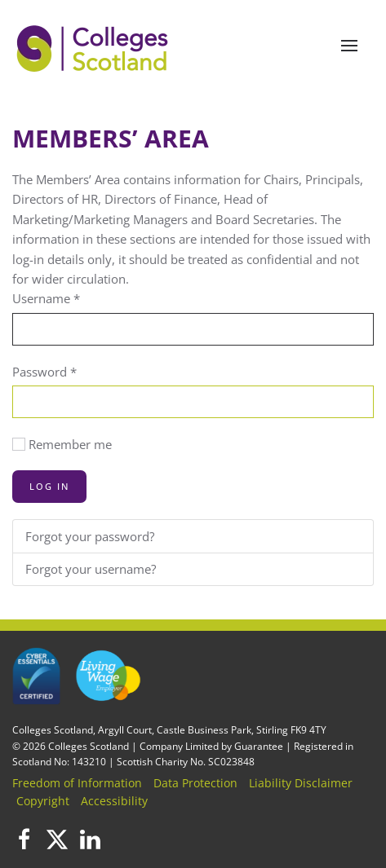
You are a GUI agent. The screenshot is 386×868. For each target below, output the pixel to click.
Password (44, 372)
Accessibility (114, 801)
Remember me (70, 444)
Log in (49, 486)
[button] (349, 46)
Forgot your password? (90, 536)
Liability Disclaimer (301, 783)
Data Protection (195, 783)
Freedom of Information (77, 783)
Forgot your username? (91, 569)
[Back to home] (94, 46)
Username (46, 298)
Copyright (43, 801)
